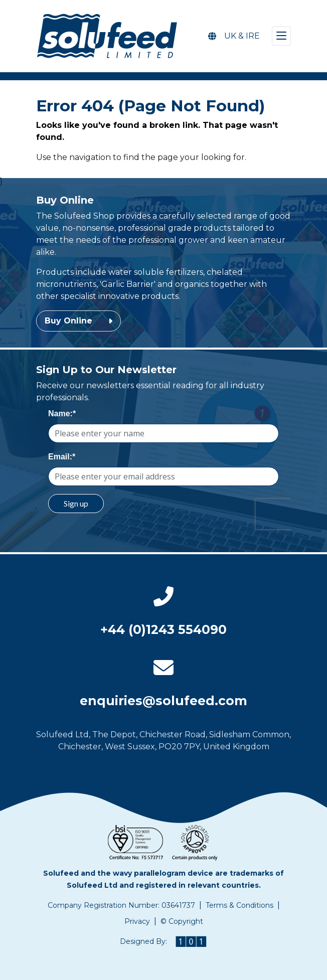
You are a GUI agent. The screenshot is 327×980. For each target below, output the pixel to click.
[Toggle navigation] (281, 36)
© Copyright (182, 921)
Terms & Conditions (239, 905)
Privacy (137, 921)
